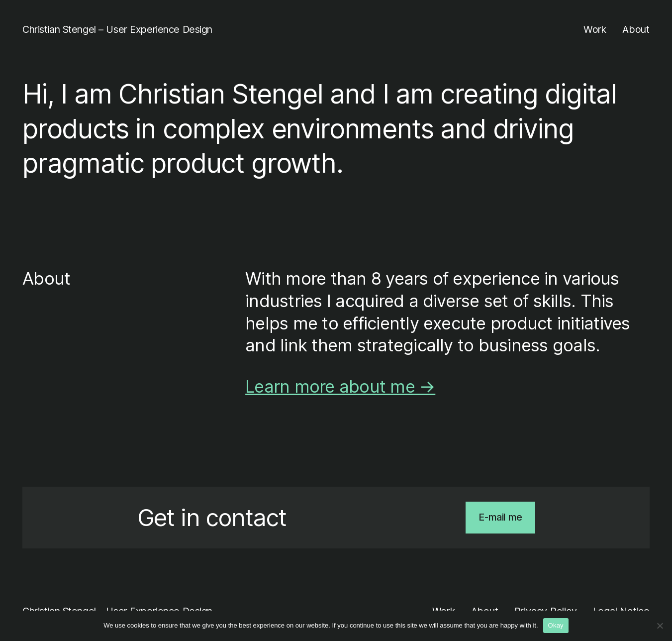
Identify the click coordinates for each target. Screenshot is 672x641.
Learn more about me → (340, 386)
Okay (556, 625)
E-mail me (500, 517)
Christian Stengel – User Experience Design (117, 29)
